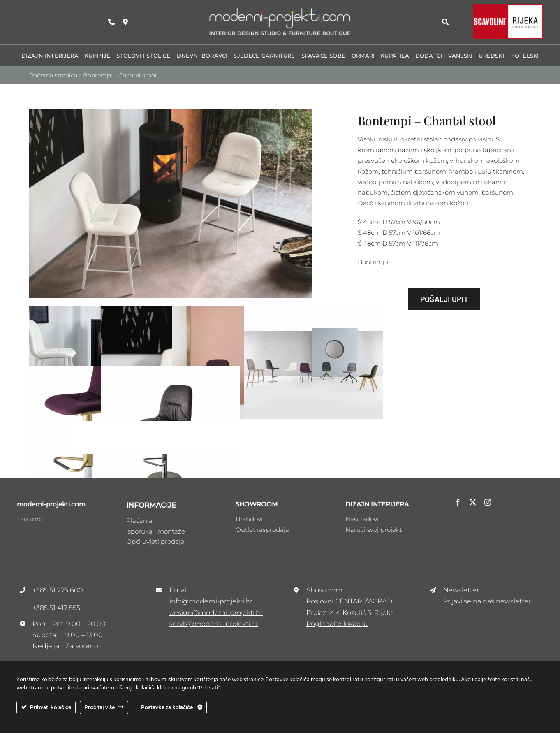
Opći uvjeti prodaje (155, 542)
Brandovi (249, 519)
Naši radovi (362, 519)
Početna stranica (53, 75)
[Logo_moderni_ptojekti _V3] (280, 10)
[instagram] (488, 502)
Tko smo (30, 519)
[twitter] (473, 502)
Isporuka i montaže (156, 531)
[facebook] (458, 502)
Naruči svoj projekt (374, 530)
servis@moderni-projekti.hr (214, 624)
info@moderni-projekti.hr (211, 601)
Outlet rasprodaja (262, 530)
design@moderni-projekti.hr (216, 613)
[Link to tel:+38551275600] (111, 22)
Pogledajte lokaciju (337, 624)
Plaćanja (139, 521)
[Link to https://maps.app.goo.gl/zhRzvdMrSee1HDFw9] (125, 22)
